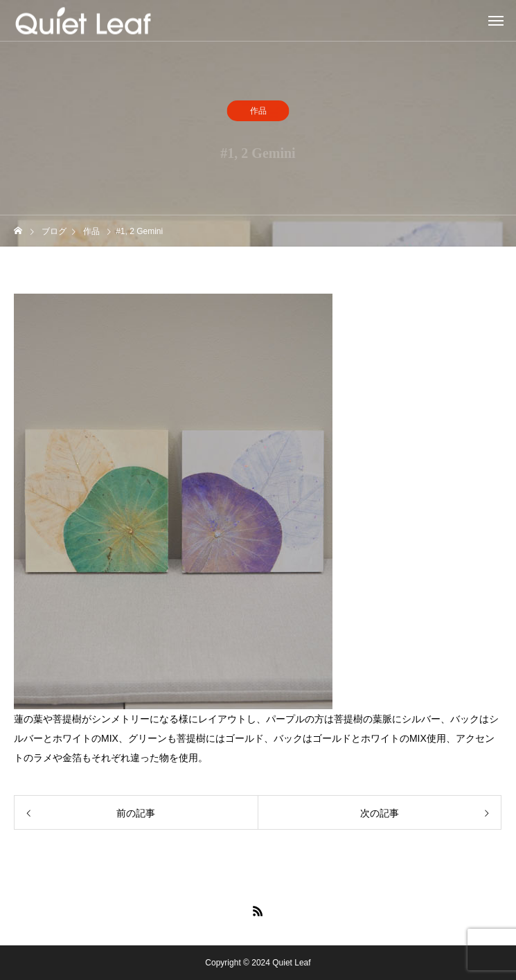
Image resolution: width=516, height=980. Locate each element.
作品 (258, 112)
